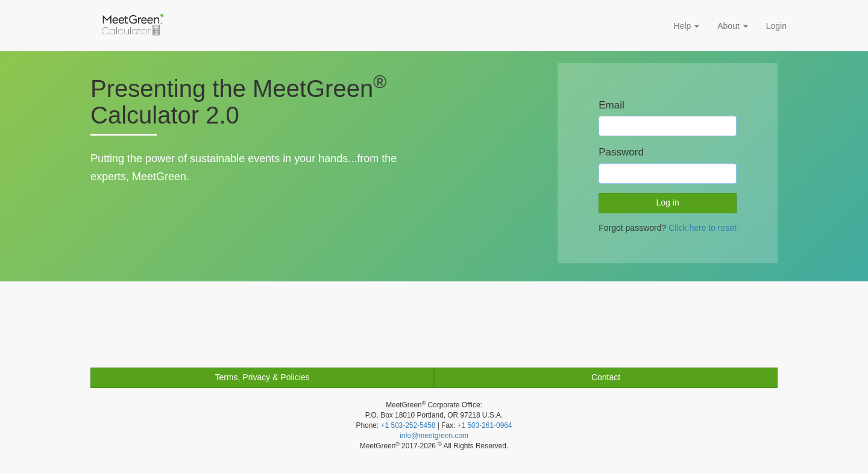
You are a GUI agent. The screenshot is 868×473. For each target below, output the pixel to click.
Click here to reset (703, 228)
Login (776, 26)
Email (612, 105)
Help (687, 26)
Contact (606, 377)
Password (621, 152)
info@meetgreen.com (434, 436)
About (732, 26)
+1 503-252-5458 (408, 425)
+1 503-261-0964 (485, 425)
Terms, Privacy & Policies (262, 377)
